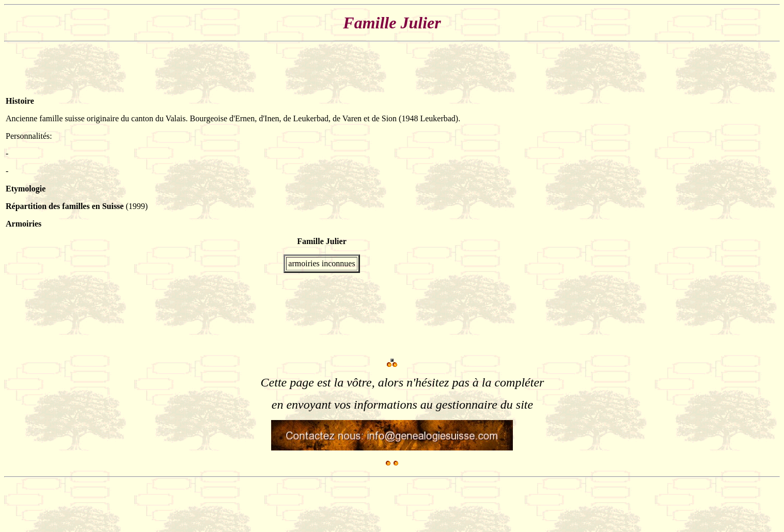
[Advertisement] (747, 202)
